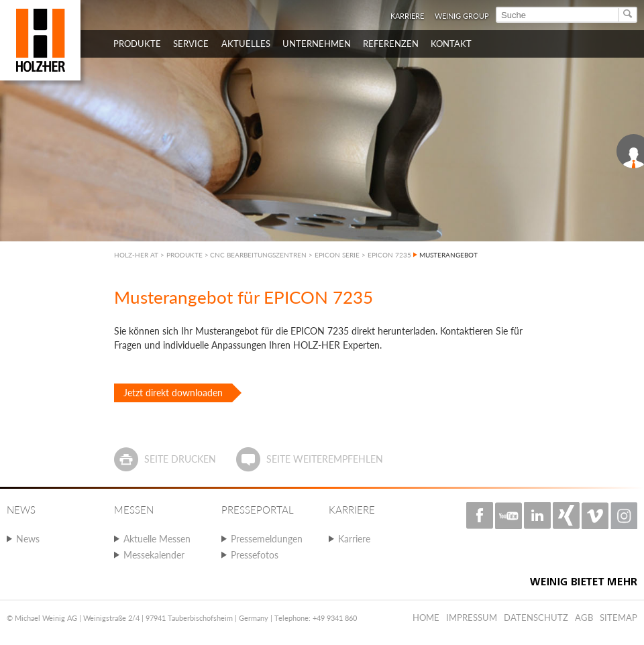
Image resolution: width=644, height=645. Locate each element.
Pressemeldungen (267, 539)
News (28, 539)
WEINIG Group (462, 16)
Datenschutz (536, 618)
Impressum (472, 618)
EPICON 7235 (389, 255)
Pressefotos (255, 555)
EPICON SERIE (337, 255)
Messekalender (154, 555)
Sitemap (619, 618)
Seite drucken (180, 459)
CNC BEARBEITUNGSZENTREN (258, 255)
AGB (584, 618)
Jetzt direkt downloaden (173, 393)
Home (426, 618)
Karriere (407, 16)
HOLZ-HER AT (136, 255)
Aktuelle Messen (157, 539)
